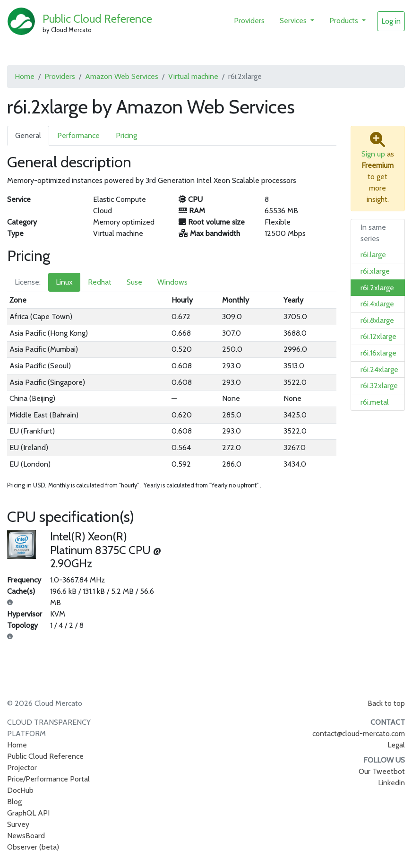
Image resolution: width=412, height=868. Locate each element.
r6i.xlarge (375, 271)
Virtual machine (193, 76)
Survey (18, 824)
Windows (172, 282)
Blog (14, 802)
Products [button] (345, 21)
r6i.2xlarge (377, 288)
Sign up (373, 154)
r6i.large (373, 255)
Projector (22, 768)
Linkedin (391, 783)
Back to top (386, 703)
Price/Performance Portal (48, 779)
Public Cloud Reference (97, 19)
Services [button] (294, 21)
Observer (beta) (33, 847)
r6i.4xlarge (377, 304)
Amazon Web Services (122, 76)
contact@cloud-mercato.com (359, 733)
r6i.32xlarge (379, 386)
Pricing (126, 135)
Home (25, 76)
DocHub (20, 790)
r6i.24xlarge (379, 369)
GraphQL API (28, 813)
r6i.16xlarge (378, 353)
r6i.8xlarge (377, 320)
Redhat (100, 282)
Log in (391, 21)
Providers (249, 21)
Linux (64, 282)
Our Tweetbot (382, 771)
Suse (134, 282)
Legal (396, 745)
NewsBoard (26, 836)
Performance (78, 135)
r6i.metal (375, 402)
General (28, 135)
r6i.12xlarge (378, 336)
